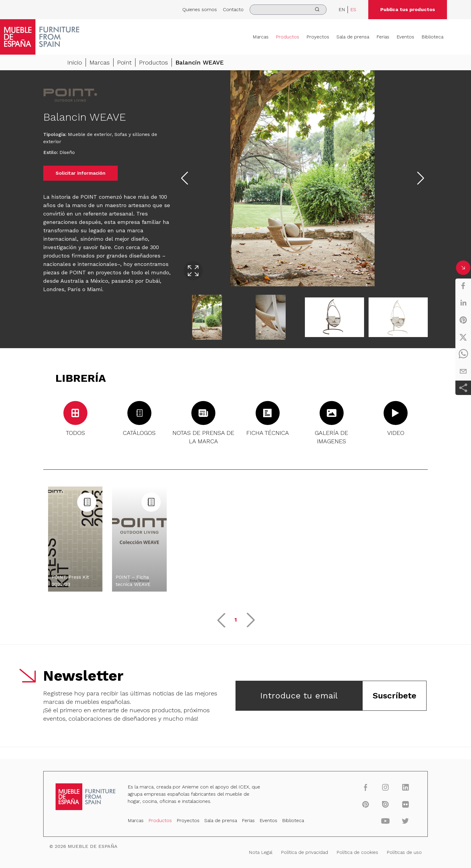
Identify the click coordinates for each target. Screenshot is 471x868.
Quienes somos (200, 9)
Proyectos (318, 37)
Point (124, 62)
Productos (287, 37)
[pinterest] (463, 320)
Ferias (383, 37)
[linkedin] (463, 303)
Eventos (405, 37)
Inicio (75, 62)
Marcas (261, 37)
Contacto (233, 9)
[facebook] (463, 286)
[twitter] (463, 337)
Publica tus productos (408, 9)
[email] (463, 371)
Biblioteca (432, 37)
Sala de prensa (353, 37)
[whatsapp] (463, 354)
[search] (288, 10)
